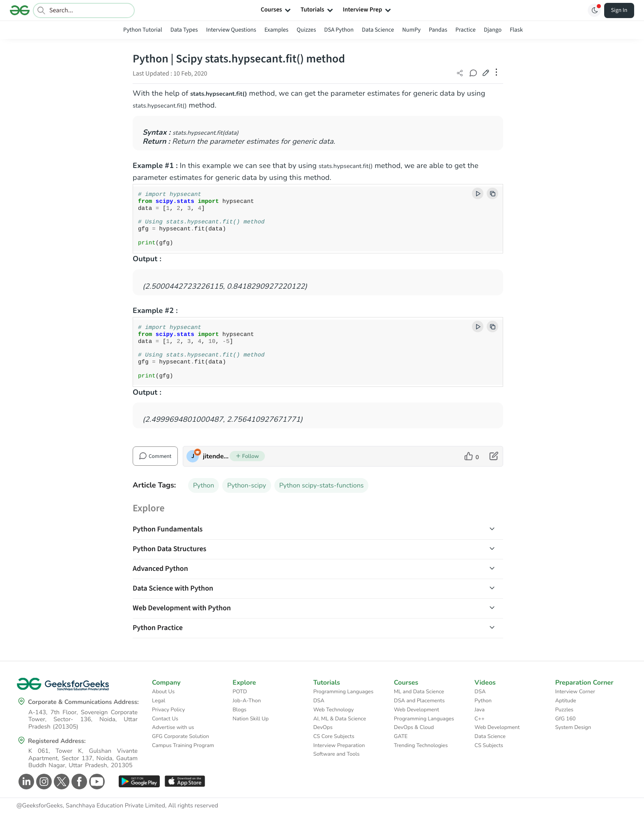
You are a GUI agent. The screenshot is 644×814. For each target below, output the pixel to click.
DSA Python (339, 30)
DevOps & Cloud (414, 727)
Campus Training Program (183, 745)
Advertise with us (173, 727)
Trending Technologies (421, 745)
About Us (163, 692)
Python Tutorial (143, 30)
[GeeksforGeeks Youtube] (96, 782)
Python (204, 485)
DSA (319, 701)
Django (493, 30)
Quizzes (306, 30)
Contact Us (165, 719)
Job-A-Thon (247, 701)
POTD (240, 692)
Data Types (184, 30)
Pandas (438, 30)
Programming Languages (344, 692)
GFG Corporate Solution (181, 736)
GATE (401, 736)
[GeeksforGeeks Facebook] (78, 782)
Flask (516, 30)
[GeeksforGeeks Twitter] (61, 782)
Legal (159, 701)
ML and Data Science (419, 692)
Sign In (619, 10)
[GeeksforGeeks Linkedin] (25, 782)
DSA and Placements (419, 701)
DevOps (323, 727)
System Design (573, 727)
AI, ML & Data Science (340, 719)
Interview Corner (575, 692)
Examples (276, 30)
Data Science (378, 30)
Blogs (239, 710)
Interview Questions (231, 30)
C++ (479, 719)
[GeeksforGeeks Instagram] (43, 782)
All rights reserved (193, 806)
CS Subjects (489, 745)
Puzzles (564, 710)
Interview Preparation (339, 745)
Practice (466, 30)
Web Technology (333, 710)
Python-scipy (246, 485)
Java (480, 710)
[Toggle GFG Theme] (594, 10)
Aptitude (566, 701)
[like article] (472, 456)
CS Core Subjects (334, 736)
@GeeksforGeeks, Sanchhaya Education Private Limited (91, 806)
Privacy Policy (168, 710)
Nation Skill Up (251, 719)
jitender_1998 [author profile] (216, 456)
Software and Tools (337, 754)
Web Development (416, 710)
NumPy (411, 30)
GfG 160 (566, 719)
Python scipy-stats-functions (322, 485)
